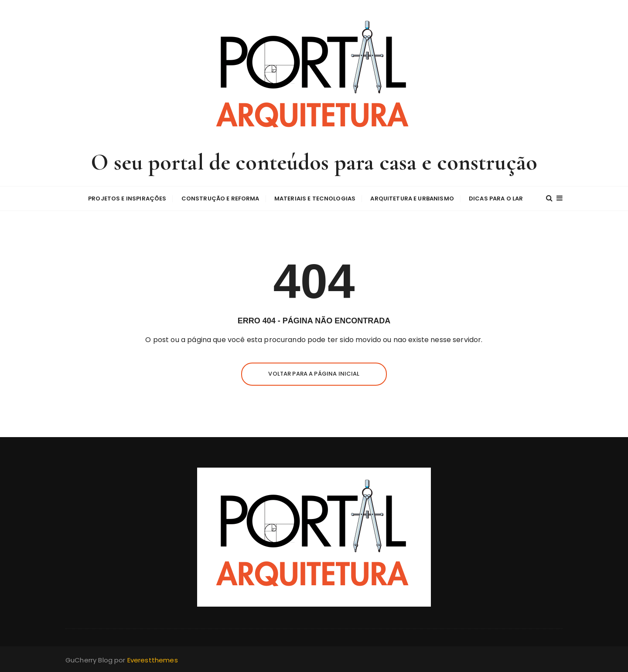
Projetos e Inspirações (127, 199)
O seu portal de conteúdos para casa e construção (314, 162)
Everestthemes (153, 660)
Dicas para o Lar (496, 199)
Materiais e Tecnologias (315, 199)
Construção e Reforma (220, 199)
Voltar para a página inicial (314, 374)
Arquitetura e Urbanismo (412, 199)
